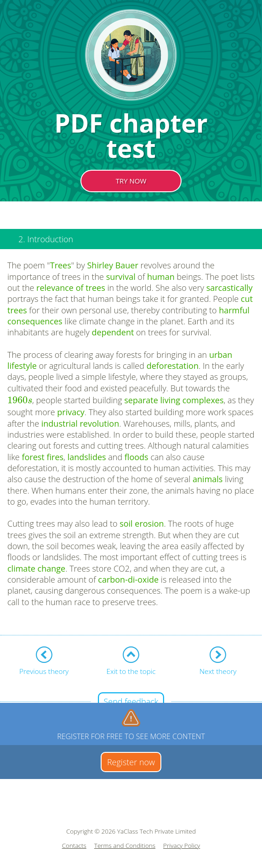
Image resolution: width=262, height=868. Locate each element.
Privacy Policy (182, 846)
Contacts (74, 846)
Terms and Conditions (125, 846)
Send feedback (131, 701)
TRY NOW (131, 181)
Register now (131, 762)
